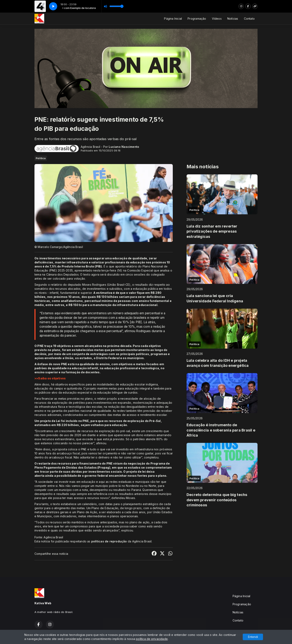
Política (41, 158)
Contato (249, 19)
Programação (197, 19)
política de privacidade (152, 639)
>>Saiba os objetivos (50, 378)
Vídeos (217, 19)
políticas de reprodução (109, 541)
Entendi (253, 637)
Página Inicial (173, 19)
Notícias (233, 19)
